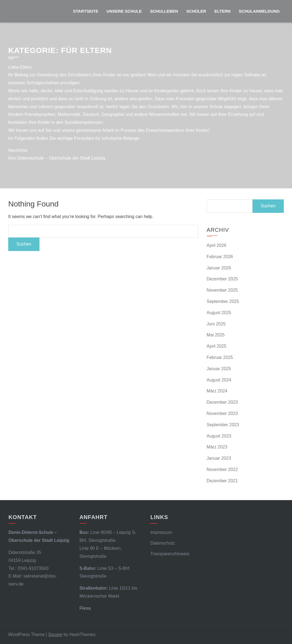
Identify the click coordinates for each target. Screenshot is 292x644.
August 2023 (219, 436)
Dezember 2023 (222, 402)
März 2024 (217, 391)
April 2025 (217, 346)
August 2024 (219, 380)
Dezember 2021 (222, 481)
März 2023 (217, 447)
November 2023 (222, 413)
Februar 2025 (220, 357)
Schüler (196, 11)
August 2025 (219, 313)
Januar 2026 (219, 268)
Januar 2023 (219, 458)
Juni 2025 (216, 324)
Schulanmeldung (259, 11)
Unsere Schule (124, 11)
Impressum (161, 532)
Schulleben (164, 11)
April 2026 (217, 245)
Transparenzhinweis (170, 554)
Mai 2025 (216, 335)
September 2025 (223, 301)
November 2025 (222, 290)
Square (55, 635)
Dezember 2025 (222, 279)
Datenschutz (162, 543)
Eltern (222, 11)
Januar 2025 (219, 369)
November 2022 (222, 469)
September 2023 (223, 425)
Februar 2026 (220, 257)
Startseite (86, 11)
